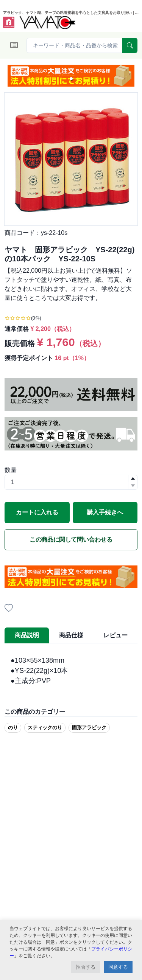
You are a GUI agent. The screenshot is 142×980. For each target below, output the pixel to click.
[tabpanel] (71, 671)
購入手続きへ (105, 512)
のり (13, 728)
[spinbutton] (71, 482)
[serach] (130, 45)
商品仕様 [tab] (71, 635)
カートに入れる (37, 512)
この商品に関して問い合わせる (71, 540)
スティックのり (45, 728)
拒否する (86, 967)
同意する (118, 967)
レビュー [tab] (115, 635)
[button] (71, 79)
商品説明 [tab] (27, 635)
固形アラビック (89, 728)
